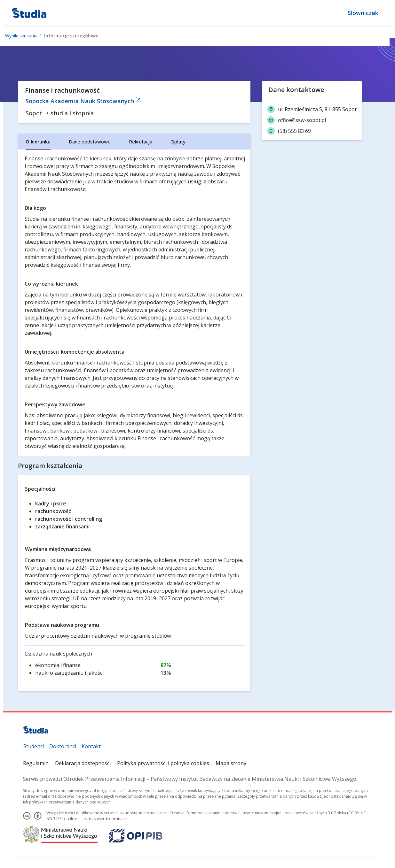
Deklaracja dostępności (83, 763)
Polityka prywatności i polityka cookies (163, 763)
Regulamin (36, 763)
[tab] (38, 142)
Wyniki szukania (21, 36)
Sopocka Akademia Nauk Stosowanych (83, 101)
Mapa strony (231, 763)
